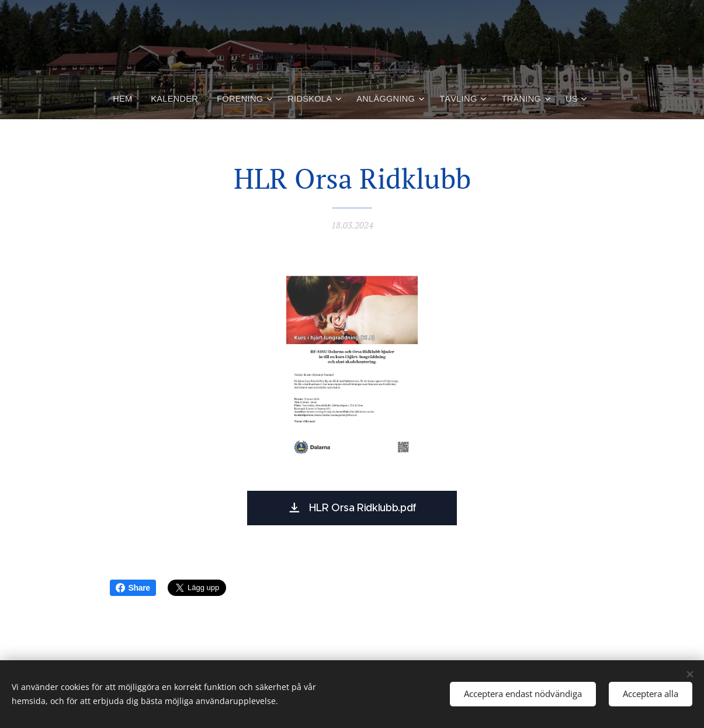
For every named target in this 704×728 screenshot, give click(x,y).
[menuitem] (128, 99)
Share (133, 588)
